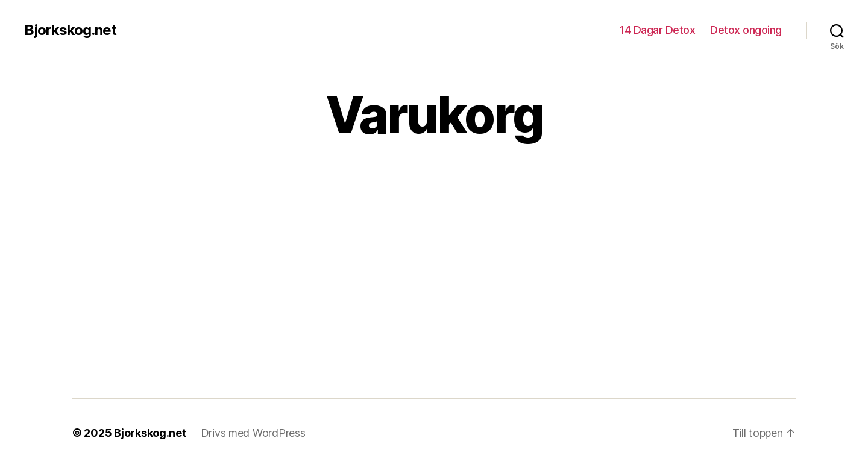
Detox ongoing (746, 30)
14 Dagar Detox (657, 30)
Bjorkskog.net (70, 30)
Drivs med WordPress (253, 433)
